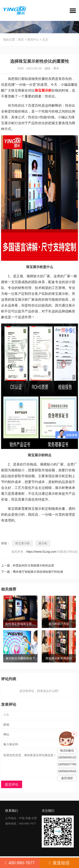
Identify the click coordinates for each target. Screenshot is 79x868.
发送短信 (59, 863)
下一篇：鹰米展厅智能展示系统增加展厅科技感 (32, 572)
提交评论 (12, 784)
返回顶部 (67, 778)
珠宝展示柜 (23, 543)
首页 (21, 40)
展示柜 (43, 543)
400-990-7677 (20, 863)
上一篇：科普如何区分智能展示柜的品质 (28, 565)
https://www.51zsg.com (41, 552)
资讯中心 (33, 40)
